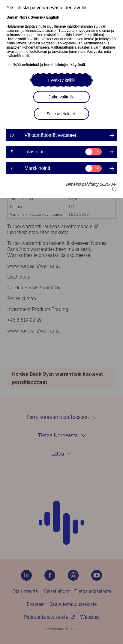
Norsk (25, 17)
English (53, 17)
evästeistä (31, 65)
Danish (12, 17)
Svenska (38, 17)
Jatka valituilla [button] (61, 97)
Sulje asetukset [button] (61, 114)
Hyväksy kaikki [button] (61, 80)
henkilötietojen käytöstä (65, 65)
